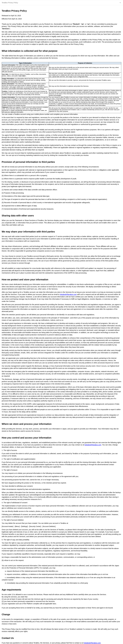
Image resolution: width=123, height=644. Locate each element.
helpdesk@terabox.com (68, 294)
